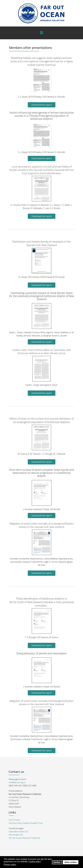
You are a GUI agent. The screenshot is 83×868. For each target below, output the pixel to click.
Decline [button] (57, 862)
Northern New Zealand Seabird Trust (26, 823)
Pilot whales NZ (16, 835)
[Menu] (42, 33)
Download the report (42, 105)
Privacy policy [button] (10, 864)
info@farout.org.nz (17, 782)
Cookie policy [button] (35, 862)
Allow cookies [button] (71, 862)
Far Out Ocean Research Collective (24, 838)
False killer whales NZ (18, 832)
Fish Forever (14, 820)
